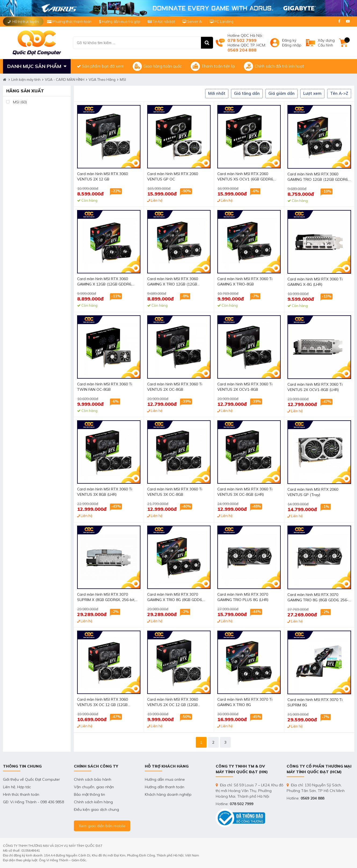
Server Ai (193, 21)
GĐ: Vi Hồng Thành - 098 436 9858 (33, 802)
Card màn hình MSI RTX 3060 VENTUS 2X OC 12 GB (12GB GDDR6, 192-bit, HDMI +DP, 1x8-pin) (178, 702)
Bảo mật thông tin (89, 794)
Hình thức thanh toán (21, 794)
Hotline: (235, 804)
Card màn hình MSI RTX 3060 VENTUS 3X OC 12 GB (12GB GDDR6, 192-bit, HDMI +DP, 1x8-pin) (108, 702)
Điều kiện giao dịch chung (96, 809)
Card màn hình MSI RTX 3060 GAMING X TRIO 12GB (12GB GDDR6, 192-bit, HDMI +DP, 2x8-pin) (178, 282)
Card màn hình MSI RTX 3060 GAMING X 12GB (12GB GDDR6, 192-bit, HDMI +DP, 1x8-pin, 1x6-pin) (108, 282)
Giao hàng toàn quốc (157, 66)
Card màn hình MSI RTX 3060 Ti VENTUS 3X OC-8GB (175, 492)
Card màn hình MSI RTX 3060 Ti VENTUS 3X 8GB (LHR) (105, 492)
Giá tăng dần (247, 93)
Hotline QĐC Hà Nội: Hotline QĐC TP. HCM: (247, 43)
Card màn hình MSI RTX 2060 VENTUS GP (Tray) (313, 492)
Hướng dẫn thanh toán (165, 787)
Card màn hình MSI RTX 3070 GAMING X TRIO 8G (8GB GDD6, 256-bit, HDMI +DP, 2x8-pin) (175, 597)
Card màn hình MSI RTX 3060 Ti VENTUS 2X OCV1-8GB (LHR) (315, 387)
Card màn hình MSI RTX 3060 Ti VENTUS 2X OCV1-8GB (245, 387)
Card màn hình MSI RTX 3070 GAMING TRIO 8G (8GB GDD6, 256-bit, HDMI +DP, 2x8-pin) (318, 598)
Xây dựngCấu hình (326, 43)
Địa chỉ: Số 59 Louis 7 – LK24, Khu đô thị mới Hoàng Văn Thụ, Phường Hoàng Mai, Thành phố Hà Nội (250, 791)
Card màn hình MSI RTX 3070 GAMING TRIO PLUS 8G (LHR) (243, 597)
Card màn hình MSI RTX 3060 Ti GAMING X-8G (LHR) (315, 282)
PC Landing (222, 21)
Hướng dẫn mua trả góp (120, 21)
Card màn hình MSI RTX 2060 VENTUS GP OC (173, 176)
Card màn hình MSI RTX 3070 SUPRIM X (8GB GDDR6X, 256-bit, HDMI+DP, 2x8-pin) (106, 597)
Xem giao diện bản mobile (102, 826)
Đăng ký (289, 40)
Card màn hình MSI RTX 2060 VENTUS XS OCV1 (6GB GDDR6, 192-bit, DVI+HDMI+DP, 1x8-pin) (246, 177)
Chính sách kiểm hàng (93, 802)
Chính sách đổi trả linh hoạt (274, 66)
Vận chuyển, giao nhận (94, 787)
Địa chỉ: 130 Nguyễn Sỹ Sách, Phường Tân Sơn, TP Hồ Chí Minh (316, 788)
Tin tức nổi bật (161, 21)
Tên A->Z (339, 93)
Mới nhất (217, 93)
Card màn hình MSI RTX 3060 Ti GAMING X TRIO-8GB (245, 281)
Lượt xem (312, 93)
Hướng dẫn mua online (165, 779)
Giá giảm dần (282, 93)
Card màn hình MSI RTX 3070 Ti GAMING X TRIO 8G (245, 702)
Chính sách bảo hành (93, 779)
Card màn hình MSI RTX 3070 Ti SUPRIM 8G (315, 702)
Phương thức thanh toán (70, 21)
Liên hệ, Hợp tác (17, 787)
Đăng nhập (292, 45)
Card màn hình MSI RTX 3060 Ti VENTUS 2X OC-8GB (175, 387)
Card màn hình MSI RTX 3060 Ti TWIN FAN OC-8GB (105, 387)
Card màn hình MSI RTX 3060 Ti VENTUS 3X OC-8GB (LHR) (245, 492)
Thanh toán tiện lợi (213, 66)
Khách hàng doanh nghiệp (168, 794)
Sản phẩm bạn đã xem (100, 66)
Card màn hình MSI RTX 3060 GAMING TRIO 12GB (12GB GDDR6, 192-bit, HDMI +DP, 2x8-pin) (318, 177)
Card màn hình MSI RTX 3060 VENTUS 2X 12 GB (102, 176)
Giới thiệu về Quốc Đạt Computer (31, 779)
